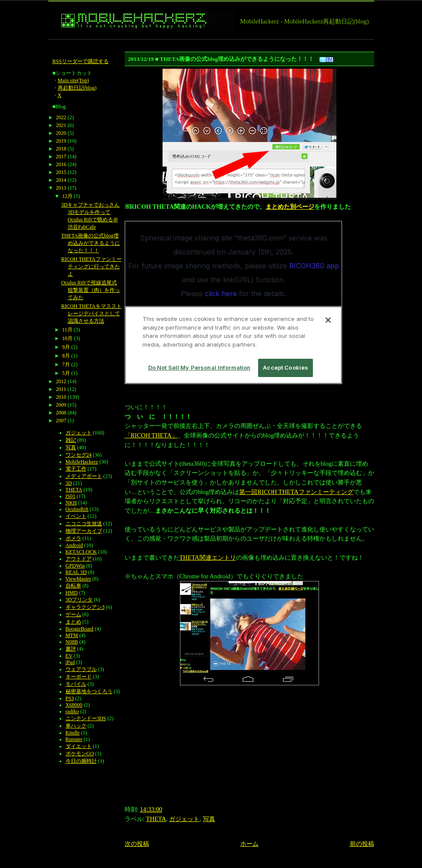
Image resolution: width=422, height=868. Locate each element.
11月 (67, 330)
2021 (61, 125)
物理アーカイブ (84, 531)
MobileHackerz (82, 462)
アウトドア (79, 559)
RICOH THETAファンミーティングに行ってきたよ (91, 267)
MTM (72, 635)
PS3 (70, 698)
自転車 (73, 586)
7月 (66, 364)
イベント (76, 516)
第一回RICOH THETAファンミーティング (296, 492)
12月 (67, 196)
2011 (61, 389)
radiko (72, 711)
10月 (67, 338)
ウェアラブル (81, 669)
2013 (61, 188)
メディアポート (84, 476)
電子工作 (76, 469)
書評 (71, 649)
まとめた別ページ (290, 207)
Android (74, 545)
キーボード (79, 677)
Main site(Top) (73, 80)
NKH (71, 503)
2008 (61, 413)
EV (69, 656)
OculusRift (77, 509)
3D (69, 483)
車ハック (76, 726)
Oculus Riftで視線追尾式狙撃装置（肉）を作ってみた (91, 290)
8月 (66, 356)
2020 (61, 133)
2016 (61, 164)
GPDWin (75, 566)
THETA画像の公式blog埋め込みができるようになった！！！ (91, 243)
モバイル (76, 684)
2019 (61, 141)
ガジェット (184, 819)
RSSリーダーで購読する (81, 61)
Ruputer (74, 739)
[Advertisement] (206, 43)
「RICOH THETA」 (151, 435)
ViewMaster (78, 579)
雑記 (71, 440)
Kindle (73, 733)
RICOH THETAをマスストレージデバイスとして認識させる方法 (91, 314)
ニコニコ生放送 (84, 524)
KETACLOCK (81, 552)
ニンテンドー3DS (86, 718)
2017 (61, 157)
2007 (61, 421)
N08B (72, 642)
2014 (61, 180)
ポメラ (73, 538)
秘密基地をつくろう (89, 691)
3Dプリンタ (79, 600)
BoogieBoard (80, 629)
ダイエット (79, 746)
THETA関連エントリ (208, 558)
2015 (61, 172)
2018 (61, 149)
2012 (61, 381)
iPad (70, 662)
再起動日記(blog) (77, 88)
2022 (61, 117)
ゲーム (73, 614)
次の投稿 (137, 844)
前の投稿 (362, 844)
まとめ (73, 622)
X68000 (74, 705)
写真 (209, 819)
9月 (66, 347)
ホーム (249, 844)
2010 (61, 397)
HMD (72, 593)
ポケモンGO (80, 754)
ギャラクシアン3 (85, 607)
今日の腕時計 (81, 761)
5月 (66, 373)
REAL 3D (76, 572)
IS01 (71, 496)
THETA (156, 819)
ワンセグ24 (79, 455)
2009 (61, 405)
